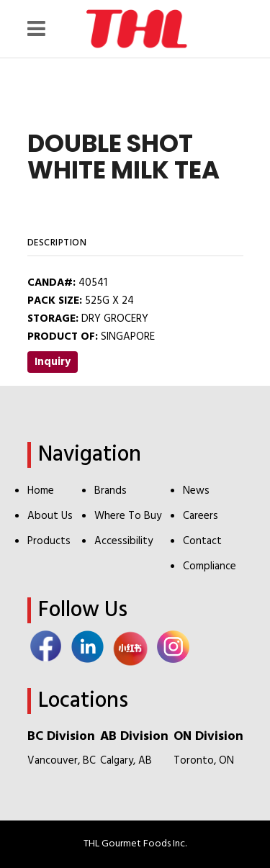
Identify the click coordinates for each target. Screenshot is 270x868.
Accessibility (123, 541)
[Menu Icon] (40, 29)
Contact (202, 541)
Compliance (210, 566)
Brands (111, 491)
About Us (50, 516)
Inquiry (53, 362)
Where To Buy (128, 516)
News (196, 491)
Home (41, 491)
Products (49, 541)
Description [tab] (57, 243)
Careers (201, 516)
